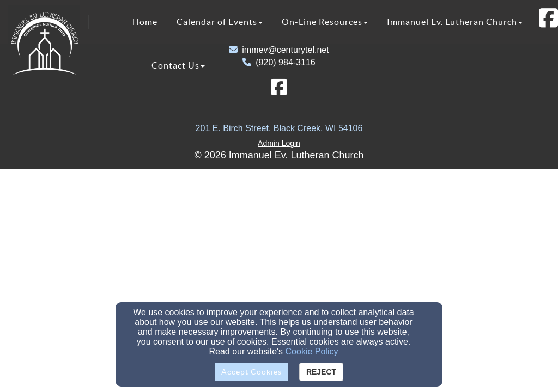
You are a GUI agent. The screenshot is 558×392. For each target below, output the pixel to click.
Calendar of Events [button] (220, 22)
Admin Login (279, 143)
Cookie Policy (312, 351)
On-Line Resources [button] (325, 22)
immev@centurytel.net (285, 50)
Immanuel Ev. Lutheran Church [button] (455, 22)
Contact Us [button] (178, 65)
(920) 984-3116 (285, 62)
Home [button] (145, 22)
